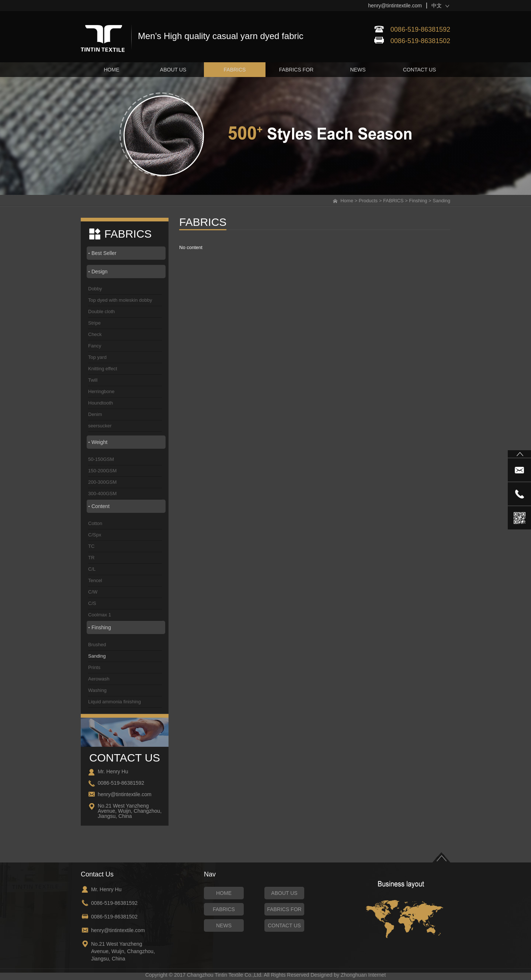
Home (347, 201)
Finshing (418, 201)
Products (368, 201)
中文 (437, 6)
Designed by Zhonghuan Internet (348, 975)
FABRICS (393, 201)
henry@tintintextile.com (395, 6)
